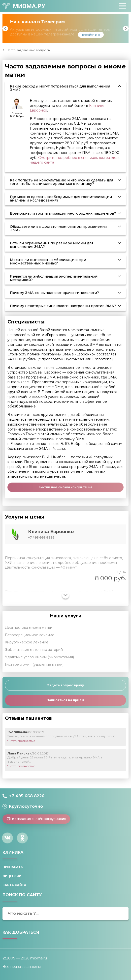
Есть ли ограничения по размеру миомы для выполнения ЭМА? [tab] (52, 245)
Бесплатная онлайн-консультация (36, 819)
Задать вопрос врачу (66, 685)
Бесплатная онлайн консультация (65, 487)
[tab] (65, 534)
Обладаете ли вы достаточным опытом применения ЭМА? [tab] (58, 228)
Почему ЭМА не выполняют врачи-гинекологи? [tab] (54, 293)
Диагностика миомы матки (29, 628)
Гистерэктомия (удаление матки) (34, 664)
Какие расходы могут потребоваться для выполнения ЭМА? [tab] (60, 88)
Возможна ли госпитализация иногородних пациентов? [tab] (63, 213)
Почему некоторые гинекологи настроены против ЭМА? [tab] (63, 306)
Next (126, 29)
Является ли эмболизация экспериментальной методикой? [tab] (54, 278)
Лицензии (12, 876)
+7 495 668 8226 (27, 796)
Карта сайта (14, 885)
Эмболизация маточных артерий (34, 650)
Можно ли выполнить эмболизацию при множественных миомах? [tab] (48, 261)
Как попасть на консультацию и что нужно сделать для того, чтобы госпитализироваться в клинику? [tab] (62, 182)
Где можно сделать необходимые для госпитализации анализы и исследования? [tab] (61, 199)
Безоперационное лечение (30, 635)
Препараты (13, 867)
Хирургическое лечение (27, 642)
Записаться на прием (66, 700)
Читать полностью (21, 741)
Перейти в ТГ (91, 35)
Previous (5, 29)
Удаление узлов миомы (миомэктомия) (39, 657)
